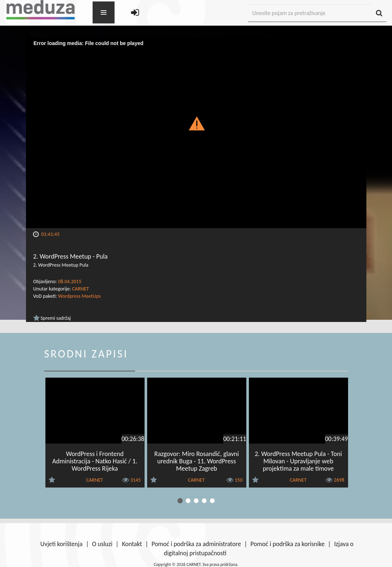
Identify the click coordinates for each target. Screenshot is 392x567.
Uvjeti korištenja (61, 544)
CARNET (81, 289)
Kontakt (132, 544)
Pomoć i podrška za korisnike (288, 544)
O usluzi (102, 544)
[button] (196, 123)
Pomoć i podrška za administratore (196, 544)
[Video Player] (196, 132)
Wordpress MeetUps (80, 296)
